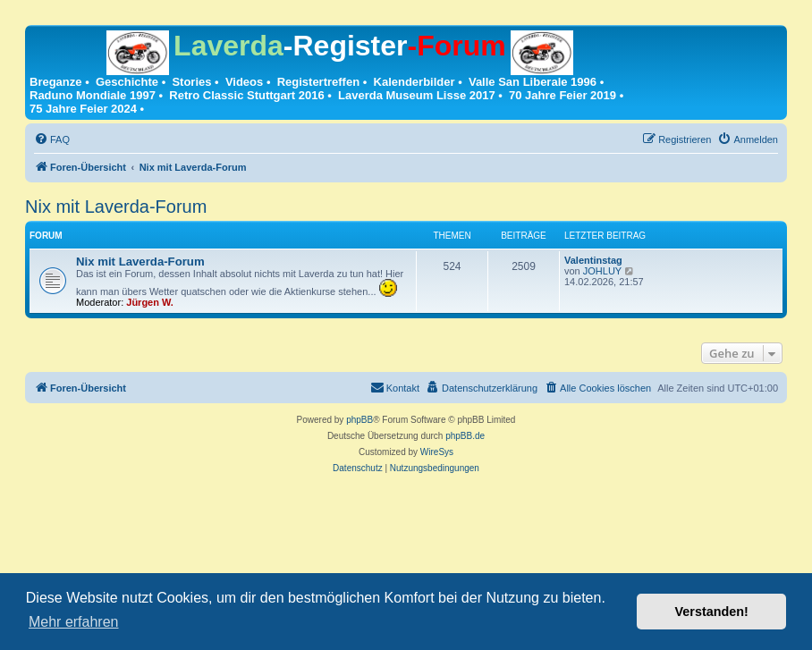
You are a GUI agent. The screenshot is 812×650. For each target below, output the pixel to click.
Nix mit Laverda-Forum (116, 207)
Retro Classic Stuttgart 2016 (246, 95)
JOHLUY (602, 271)
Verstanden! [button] (712, 612)
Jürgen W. (150, 302)
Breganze (56, 82)
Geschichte (127, 82)
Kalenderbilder (414, 82)
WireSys (437, 452)
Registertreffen (318, 82)
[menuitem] (52, 139)
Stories (191, 82)
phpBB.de (465, 436)
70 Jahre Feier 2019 (562, 95)
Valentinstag (593, 260)
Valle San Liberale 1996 (533, 82)
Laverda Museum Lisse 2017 (417, 95)
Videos (244, 82)
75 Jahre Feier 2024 (83, 109)
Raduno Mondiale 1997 (93, 95)
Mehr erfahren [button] (74, 622)
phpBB (359, 420)
